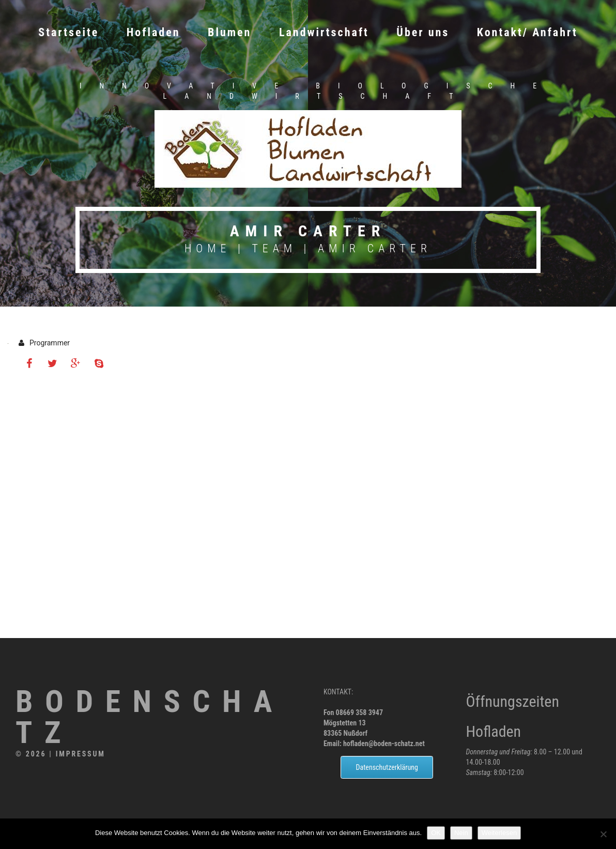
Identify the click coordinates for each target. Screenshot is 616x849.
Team (274, 248)
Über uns (423, 32)
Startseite (68, 32)
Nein (461, 833)
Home (208, 248)
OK (436, 833)
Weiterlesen (499, 833)
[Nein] (603, 834)
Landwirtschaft (324, 32)
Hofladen (153, 32)
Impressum (81, 754)
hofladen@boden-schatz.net (384, 744)
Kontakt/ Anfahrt (527, 32)
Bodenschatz (151, 718)
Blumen (229, 32)
